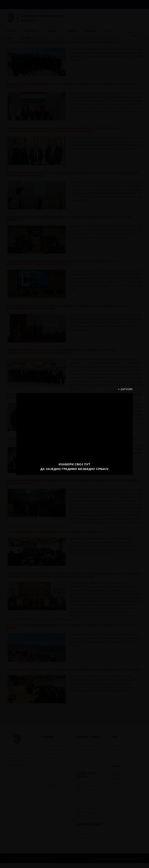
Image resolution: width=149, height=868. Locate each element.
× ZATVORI (125, 389)
